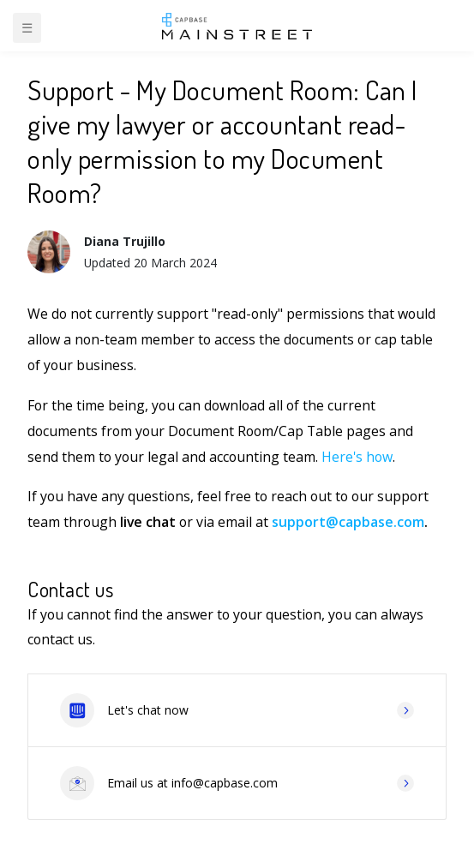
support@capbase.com (348, 522)
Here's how (357, 457)
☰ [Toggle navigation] (27, 27)
